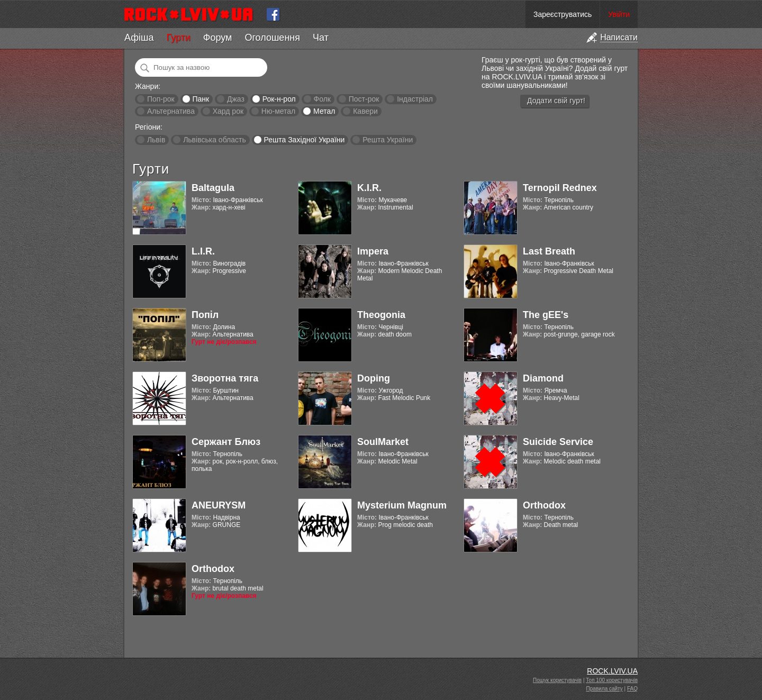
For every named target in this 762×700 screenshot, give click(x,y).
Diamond (543, 378)
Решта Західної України (304, 140)
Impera (373, 251)
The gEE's (546, 315)
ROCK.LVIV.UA (612, 671)
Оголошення (272, 38)
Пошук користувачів (557, 680)
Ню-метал (278, 111)
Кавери (365, 111)
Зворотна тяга (225, 378)
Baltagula (213, 188)
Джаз (236, 99)
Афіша (139, 38)
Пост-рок (364, 99)
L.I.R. (203, 251)
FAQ (632, 689)
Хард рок (228, 111)
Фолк (322, 99)
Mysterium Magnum (402, 505)
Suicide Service (558, 442)
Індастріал (415, 99)
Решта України (388, 140)
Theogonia (381, 315)
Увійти (619, 14)
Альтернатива (171, 111)
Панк (201, 99)
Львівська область (215, 140)
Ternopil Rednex (560, 188)
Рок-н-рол (279, 99)
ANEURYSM (219, 505)
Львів (156, 140)
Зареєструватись (563, 14)
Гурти (178, 38)
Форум (218, 38)
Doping (374, 378)
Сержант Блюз (226, 442)
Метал (324, 111)
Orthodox (544, 505)
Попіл (205, 315)
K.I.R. (369, 188)
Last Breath (549, 251)
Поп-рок (161, 99)
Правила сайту (605, 689)
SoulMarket (383, 442)
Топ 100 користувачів (612, 680)
